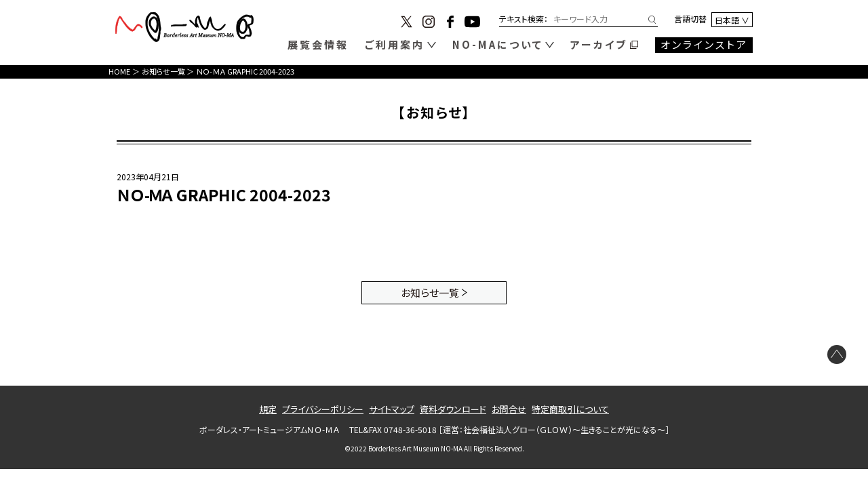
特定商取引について (570, 409)
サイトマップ (392, 409)
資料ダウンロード (453, 409)
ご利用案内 (395, 44)
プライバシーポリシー (323, 409)
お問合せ (509, 409)
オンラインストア (704, 44)
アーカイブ (599, 44)
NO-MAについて (498, 44)
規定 (268, 409)
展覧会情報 (318, 44)
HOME (119, 71)
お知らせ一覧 (163, 71)
